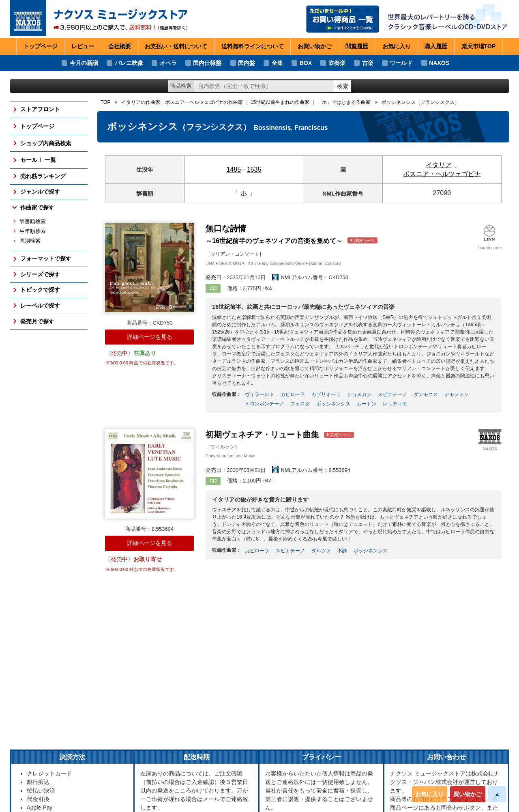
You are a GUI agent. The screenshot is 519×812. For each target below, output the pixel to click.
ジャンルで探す (40, 192)
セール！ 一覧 (38, 160)
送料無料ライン (253, 47)
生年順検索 (33, 231)
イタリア (439, 165)
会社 (120, 47)
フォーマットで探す (46, 258)
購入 (436, 47)
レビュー (83, 46)
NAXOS (439, 63)
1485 (234, 169)
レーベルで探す (40, 306)
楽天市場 (479, 47)
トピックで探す (40, 290)
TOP (105, 102)
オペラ (168, 63)
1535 (254, 169)
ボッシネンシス (420, 102)
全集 (277, 63)
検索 (343, 86)
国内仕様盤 (207, 63)
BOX (306, 63)
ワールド (401, 63)
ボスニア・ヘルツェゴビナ (442, 174)
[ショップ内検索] (264, 86)
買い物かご (468, 794)
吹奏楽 (337, 63)
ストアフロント (40, 109)
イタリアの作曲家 (141, 102)
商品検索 (181, 86)
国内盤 (247, 63)
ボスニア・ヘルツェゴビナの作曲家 (204, 102)
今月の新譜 (84, 63)
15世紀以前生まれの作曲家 (280, 102)
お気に (397, 47)
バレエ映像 (129, 63)
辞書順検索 (33, 222)
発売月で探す (37, 321)
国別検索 (30, 241)
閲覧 (357, 47)
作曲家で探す (37, 207)
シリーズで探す (40, 274)
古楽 (368, 63)
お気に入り (429, 794)
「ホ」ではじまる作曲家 (344, 102)
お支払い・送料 (176, 47)
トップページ (41, 46)
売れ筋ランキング (43, 176)
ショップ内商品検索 (46, 143)
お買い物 (315, 47)
